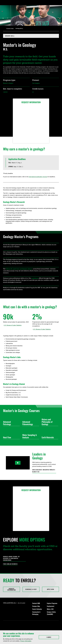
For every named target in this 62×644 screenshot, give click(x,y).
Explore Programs (52, 603)
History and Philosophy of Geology (49, 422)
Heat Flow (11, 437)
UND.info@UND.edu (9, 603)
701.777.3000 (21, 603)
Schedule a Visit (31, 589)
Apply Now (50, 589)
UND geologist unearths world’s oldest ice (44, 471)
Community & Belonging (36, 613)
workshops (35, 278)
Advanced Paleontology (30, 423)
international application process (38, 177)
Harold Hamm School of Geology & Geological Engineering (11, 558)
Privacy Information (26, 641)
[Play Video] (18, 463)
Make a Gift (50, 609)
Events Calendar (37, 609)
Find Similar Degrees (10, 564)
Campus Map (36, 606)
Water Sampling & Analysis (30, 436)
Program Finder (10, 28)
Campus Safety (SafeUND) (51, 613)
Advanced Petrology (11, 423)
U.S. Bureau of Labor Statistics (13, 325)
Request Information (12, 589)
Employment (51, 606)
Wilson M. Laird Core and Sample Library (19, 269)
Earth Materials (49, 437)
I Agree (53, 637)
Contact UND (36, 603)
